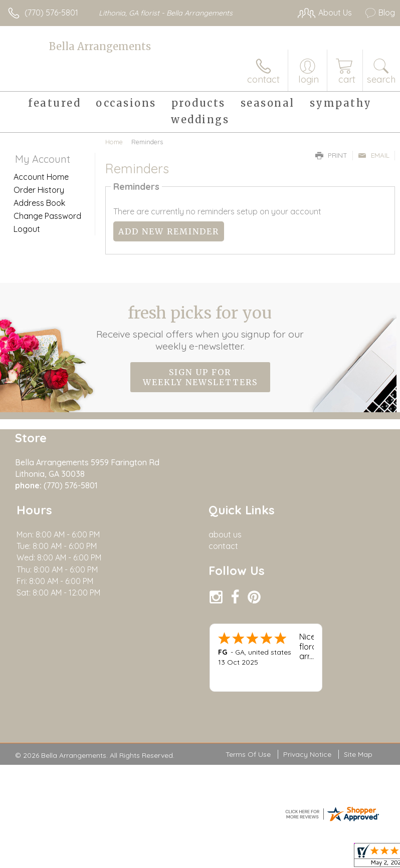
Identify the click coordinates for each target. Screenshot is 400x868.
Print (331, 155)
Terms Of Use (248, 755)
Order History (39, 190)
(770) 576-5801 (51, 13)
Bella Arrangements (100, 46)
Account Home (41, 177)
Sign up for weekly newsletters (200, 377)
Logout (27, 229)
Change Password (47, 216)
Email (374, 155)
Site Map (358, 755)
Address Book (39, 203)
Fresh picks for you (200, 328)
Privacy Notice (307, 755)
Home (114, 142)
